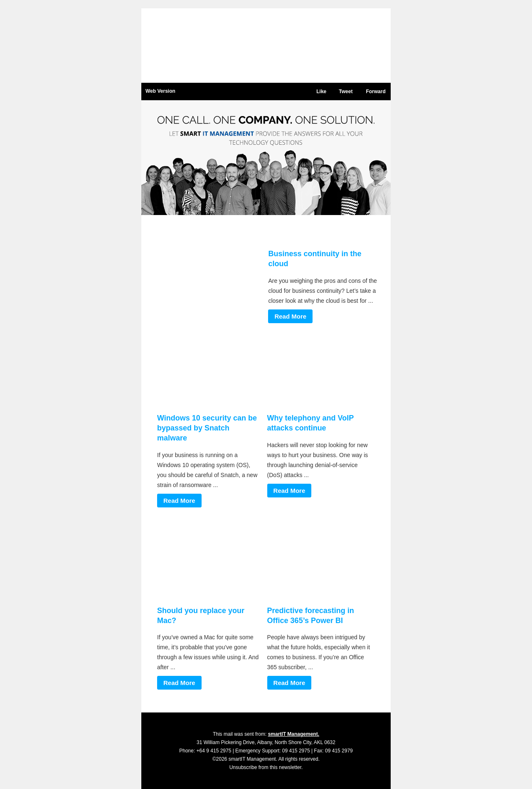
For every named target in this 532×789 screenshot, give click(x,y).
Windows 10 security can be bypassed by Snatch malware (207, 428)
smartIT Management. (294, 734)
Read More (290, 316)
